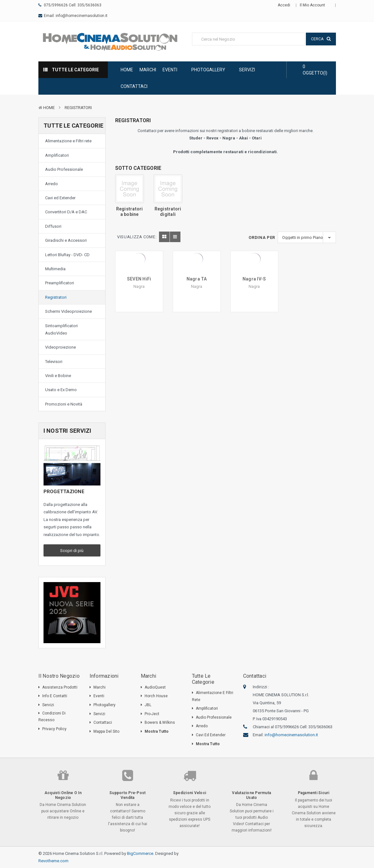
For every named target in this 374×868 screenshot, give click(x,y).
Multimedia (55, 269)
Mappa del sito (106, 731)
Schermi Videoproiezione (68, 311)
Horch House (156, 696)
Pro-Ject (152, 714)
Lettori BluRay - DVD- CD (67, 255)
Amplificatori (57, 155)
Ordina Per (262, 237)
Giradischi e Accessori (66, 240)
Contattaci (134, 86)
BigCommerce (140, 853)
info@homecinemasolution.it (82, 16)
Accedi (284, 5)
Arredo (52, 184)
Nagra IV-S (254, 279)
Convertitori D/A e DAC (66, 212)
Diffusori (53, 226)
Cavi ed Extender (60, 198)
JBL (148, 705)
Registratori (78, 108)
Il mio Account (314, 5)
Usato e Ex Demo (61, 390)
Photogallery (212, 70)
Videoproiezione (60, 347)
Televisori (54, 362)
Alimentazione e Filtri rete (68, 141)
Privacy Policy (54, 729)
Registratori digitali (168, 212)
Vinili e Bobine (58, 376)
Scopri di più (72, 551)
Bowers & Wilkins (160, 722)
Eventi (174, 70)
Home (127, 70)
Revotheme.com (53, 861)
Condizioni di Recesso (52, 717)
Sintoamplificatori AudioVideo (61, 329)
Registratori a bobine (130, 212)
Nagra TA (197, 279)
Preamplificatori (60, 283)
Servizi (251, 70)
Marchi (148, 70)
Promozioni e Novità (64, 404)
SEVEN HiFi (139, 279)
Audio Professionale (64, 169)
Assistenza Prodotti (60, 687)
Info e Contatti (55, 696)
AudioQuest (155, 687)
